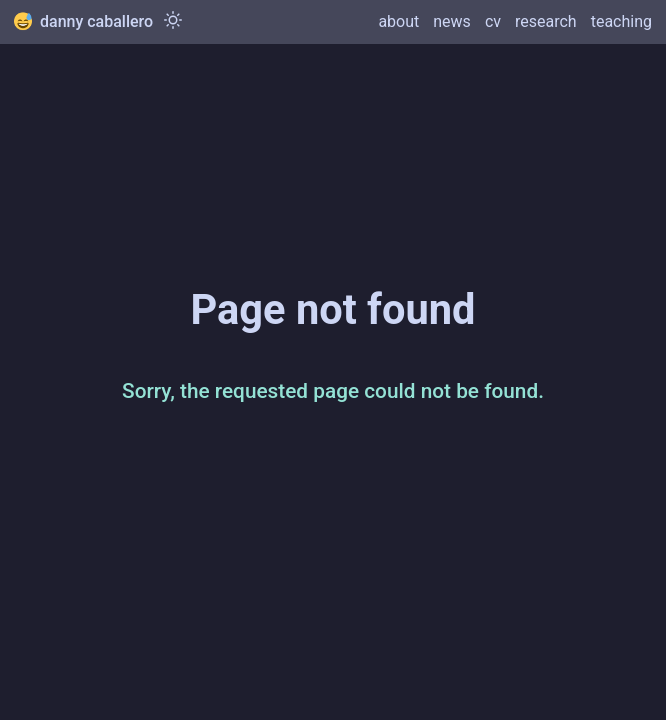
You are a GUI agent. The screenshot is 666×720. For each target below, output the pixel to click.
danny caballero (83, 21)
